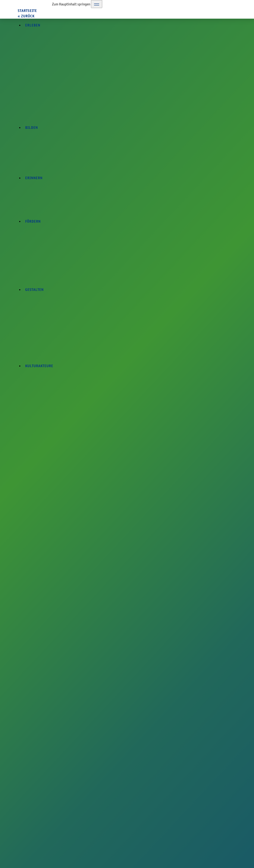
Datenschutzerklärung (226, 844)
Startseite (27, 11)
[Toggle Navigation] (97, 4)
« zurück (26, 16)
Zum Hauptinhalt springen (71, 4)
